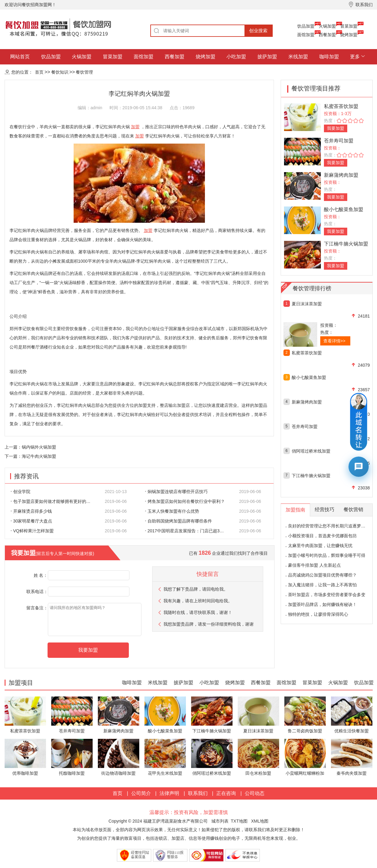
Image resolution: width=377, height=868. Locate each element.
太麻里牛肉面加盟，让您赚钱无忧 (320, 546)
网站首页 (20, 57)
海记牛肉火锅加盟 (39, 456)
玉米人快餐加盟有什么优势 (172, 511)
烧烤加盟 (349, 35)
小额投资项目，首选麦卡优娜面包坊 (322, 536)
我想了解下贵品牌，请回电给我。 (196, 589)
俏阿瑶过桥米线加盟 (311, 451)
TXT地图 (239, 821)
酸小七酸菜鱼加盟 (344, 209)
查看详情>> (334, 341)
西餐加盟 (327, 35)
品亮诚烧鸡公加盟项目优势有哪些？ (322, 575)
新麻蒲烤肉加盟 (341, 175)
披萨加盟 (267, 57)
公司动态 (255, 793)
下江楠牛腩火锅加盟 (346, 244)
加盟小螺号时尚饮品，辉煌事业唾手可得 (327, 555)
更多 (355, 57)
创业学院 (21, 492)
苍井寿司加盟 (339, 141)
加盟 (135, 127)
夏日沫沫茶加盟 (307, 304)
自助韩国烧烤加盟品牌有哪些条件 (179, 521)
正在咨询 (226, 793)
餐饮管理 (84, 72)
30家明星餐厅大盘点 (32, 521)
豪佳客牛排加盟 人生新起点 (314, 565)
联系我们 (198, 793)
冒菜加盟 (349, 26)
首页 (39, 72)
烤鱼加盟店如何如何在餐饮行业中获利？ (185, 501)
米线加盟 (298, 57)
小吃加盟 (236, 57)
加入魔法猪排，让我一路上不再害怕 (322, 585)
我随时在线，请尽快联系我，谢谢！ (198, 612)
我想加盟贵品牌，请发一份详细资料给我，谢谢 (209, 624)
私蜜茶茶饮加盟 (341, 106)
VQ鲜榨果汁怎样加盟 (32, 531)
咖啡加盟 (329, 57)
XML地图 (260, 821)
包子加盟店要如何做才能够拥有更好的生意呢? (54, 501)
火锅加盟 (327, 26)
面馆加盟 (306, 35)
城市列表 (220, 821)
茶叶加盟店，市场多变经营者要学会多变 (327, 595)
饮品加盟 (306, 26)
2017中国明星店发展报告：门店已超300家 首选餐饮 (188, 531)
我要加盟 (336, 128)
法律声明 (169, 793)
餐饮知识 (60, 72)
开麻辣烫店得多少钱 (31, 511)
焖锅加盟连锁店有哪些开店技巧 (176, 492)
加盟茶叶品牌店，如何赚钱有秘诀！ (322, 604)
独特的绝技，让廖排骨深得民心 (318, 614)
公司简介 (141, 793)
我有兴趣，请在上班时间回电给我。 (198, 601)
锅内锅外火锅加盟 (39, 447)
